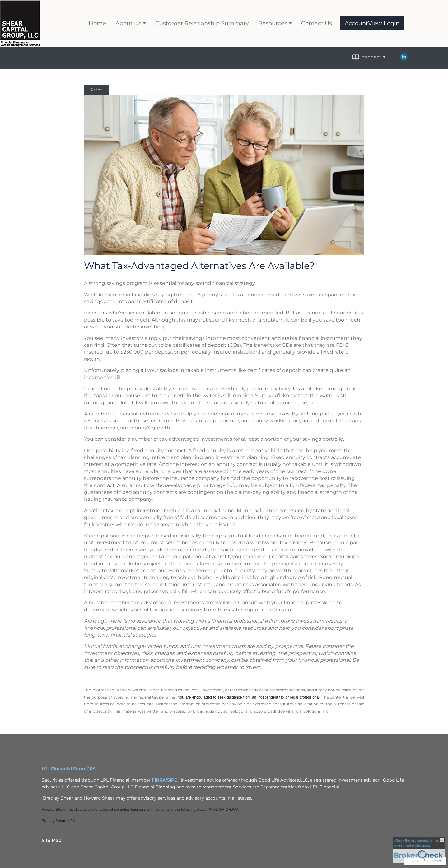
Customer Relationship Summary (202, 23)
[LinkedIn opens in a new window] (404, 59)
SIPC (172, 780)
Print (96, 90)
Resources (273, 23)
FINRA (159, 780)
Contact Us (317, 23)
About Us (128, 23)
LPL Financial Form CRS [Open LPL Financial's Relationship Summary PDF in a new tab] (69, 769)
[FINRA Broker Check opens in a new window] (419, 850)
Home (97, 23)
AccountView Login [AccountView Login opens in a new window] (372, 23)
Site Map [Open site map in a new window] (52, 840)
